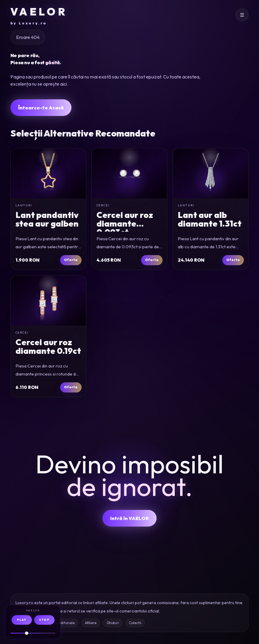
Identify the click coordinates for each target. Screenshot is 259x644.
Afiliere (91, 623)
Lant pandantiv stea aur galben (47, 219)
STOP (44, 620)
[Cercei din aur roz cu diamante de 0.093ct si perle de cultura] (129, 173)
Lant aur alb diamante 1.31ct (210, 219)
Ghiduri (113, 623)
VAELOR (39, 15)
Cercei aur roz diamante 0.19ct (48, 346)
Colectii (135, 623)
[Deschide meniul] (242, 15)
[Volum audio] (33, 633)
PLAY (22, 620)
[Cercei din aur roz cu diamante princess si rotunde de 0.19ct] (48, 301)
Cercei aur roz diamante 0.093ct (125, 224)
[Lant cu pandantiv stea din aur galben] (48, 173)
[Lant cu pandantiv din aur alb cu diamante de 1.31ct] (211, 173)
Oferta (71, 260)
